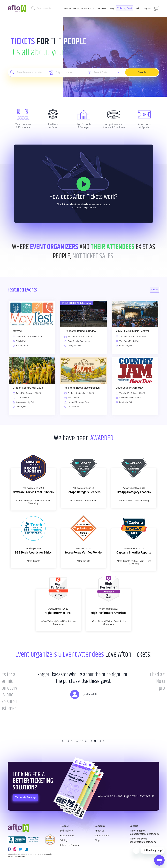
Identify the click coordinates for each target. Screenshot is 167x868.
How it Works (88, 8)
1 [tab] (63, 741)
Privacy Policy (48, 854)
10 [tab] (104, 741)
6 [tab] (86, 741)
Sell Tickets (66, 831)
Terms (39, 854)
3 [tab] (72, 741)
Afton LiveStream (69, 845)
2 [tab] (68, 741)
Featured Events (72, 8)
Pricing (64, 840)
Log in (147, 8)
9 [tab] (100, 741)
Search (142, 72)
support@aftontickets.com (144, 834)
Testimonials (102, 836)
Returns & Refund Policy (16, 857)
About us (99, 831)
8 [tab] (95, 741)
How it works (67, 836)
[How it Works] (83, 184)
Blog (112, 8)
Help (138, 8)
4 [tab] (77, 741)
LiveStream (102, 8)
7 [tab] (91, 741)
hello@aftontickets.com (143, 842)
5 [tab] (82, 741)
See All (155, 290)
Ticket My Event (125, 8)
